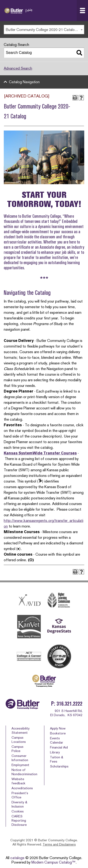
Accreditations (22, 788)
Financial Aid (59, 747)
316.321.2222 (69, 704)
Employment (20, 765)
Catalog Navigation (24, 82)
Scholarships (59, 766)
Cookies (18, 811)
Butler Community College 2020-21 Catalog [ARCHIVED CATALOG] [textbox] (45, 30)
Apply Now (58, 728)
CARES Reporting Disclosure (19, 820)
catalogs (17, 858)
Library (55, 752)
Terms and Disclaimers (59, 844)
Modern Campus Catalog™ (54, 862)
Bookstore (58, 733)
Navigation (84, 11)
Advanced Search (18, 68)
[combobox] (44, 30)
